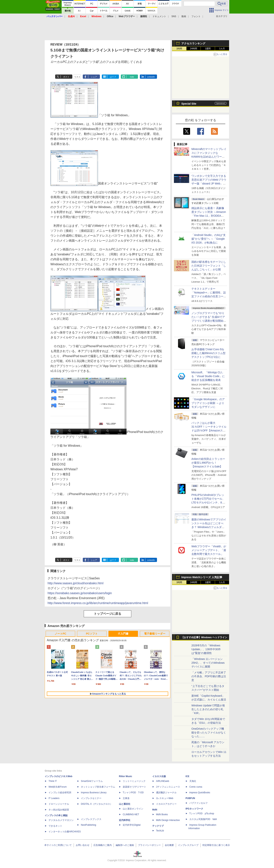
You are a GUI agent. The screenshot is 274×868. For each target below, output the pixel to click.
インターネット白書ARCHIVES (65, 832)
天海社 (193, 781)
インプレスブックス (91, 819)
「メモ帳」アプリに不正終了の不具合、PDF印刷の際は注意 (209, 676)
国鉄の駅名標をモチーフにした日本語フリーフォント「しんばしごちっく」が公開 (209, 266)
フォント (196, 16)
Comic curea (196, 787)
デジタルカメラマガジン (61, 820)
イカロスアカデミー (166, 804)
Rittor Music (125, 776)
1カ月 (222, 49)
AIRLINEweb (163, 781)
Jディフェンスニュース (168, 787)
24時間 (193, 49)
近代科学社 (125, 820)
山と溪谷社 (125, 804)
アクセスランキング (193, 43)
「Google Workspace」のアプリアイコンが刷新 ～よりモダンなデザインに (208, 403)
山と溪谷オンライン (133, 809)
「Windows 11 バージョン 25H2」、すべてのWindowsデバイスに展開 (208, 663)
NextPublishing (88, 825)
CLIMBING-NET (131, 814)
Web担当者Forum (58, 787)
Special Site (189, 104)
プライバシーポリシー (149, 845)
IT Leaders (54, 798)
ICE (187, 776)
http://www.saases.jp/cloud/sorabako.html (75, 583)
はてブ (113, 77)
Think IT (53, 781)
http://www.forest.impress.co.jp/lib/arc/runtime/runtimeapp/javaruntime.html (98, 603)
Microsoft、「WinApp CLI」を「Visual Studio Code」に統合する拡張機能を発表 (208, 376)
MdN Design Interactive (168, 820)
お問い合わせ (83, 845)
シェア (94, 77)
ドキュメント (159, 16)
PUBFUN (190, 798)
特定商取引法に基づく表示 (216, 845)
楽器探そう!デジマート (134, 787)
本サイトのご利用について (58, 845)
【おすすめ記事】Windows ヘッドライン (204, 637)
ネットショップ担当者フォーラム (98, 787)
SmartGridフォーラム (92, 781)
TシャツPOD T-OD (133, 793)
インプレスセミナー (91, 798)
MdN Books (162, 814)
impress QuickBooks (200, 793)
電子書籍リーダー (155, 634)
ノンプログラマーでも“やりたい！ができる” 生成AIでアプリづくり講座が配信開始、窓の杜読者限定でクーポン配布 (209, 321)
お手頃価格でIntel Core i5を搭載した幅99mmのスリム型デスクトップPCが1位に (208, 353)
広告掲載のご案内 (103, 845)
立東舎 (126, 798)
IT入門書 (123, 634)
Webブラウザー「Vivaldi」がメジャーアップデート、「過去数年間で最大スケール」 (209, 550)
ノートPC (60, 634)
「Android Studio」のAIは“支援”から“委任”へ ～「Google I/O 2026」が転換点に (209, 239)
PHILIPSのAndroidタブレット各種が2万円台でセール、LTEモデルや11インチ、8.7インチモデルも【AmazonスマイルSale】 (208, 503)
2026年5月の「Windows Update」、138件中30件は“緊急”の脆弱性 (206, 649)
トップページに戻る (108, 614)
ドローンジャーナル (59, 804)
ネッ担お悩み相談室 (59, 810)
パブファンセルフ (198, 803)
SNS (174, 16)
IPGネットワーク (194, 809)
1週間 (208, 49)
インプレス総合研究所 (60, 793)
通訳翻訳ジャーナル (166, 793)
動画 (184, 16)
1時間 (179, 49)
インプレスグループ (188, 845)
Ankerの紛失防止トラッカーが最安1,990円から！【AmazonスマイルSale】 (208, 463)
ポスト (66, 77)
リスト (77, 77)
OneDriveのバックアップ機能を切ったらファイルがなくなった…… (209, 733)
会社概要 (169, 845)
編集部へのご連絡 (125, 845)
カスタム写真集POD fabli (203, 819)
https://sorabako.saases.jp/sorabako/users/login (80, 593)
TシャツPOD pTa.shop (202, 813)
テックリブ (158, 826)
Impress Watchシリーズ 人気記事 (202, 577)
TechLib (160, 831)
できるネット (55, 826)
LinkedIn (151, 77)
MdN (155, 810)
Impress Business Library (94, 793)
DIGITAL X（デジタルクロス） (97, 804)
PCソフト (92, 634)
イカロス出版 (159, 776)
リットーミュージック (134, 781)
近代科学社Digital (132, 825)
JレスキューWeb (165, 798)
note (132, 77)
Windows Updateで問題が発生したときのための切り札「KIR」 (208, 709)
